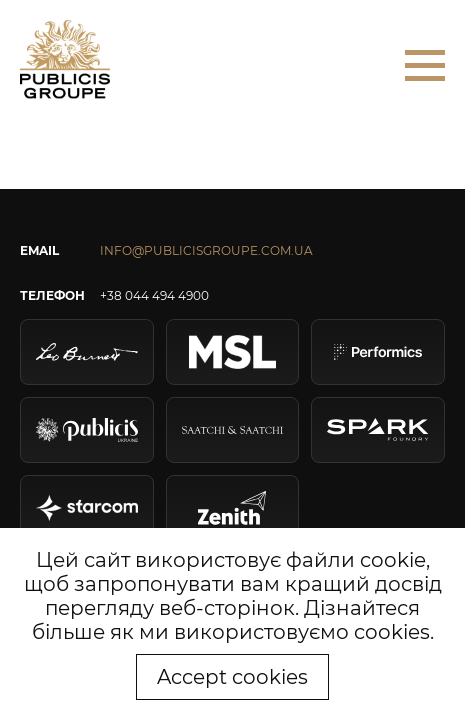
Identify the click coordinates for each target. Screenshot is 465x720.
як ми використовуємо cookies (270, 632)
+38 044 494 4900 (154, 295)
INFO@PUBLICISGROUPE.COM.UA (206, 250)
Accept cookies (232, 677)
